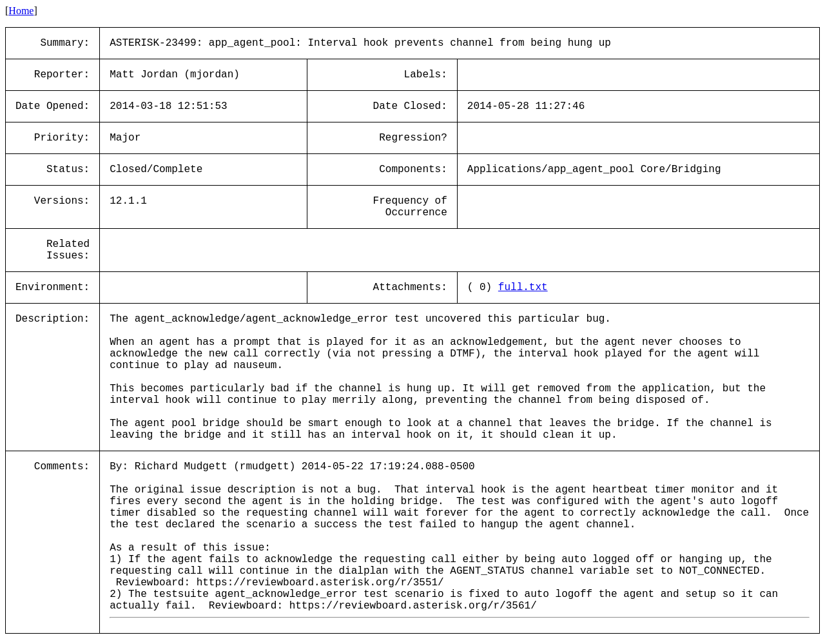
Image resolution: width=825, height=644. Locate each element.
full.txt (523, 288)
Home (21, 11)
